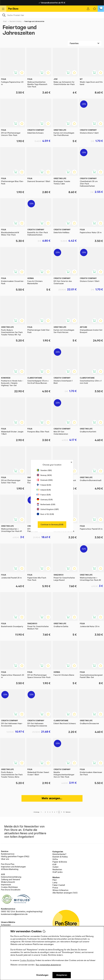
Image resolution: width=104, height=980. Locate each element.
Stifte (55, 859)
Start (5, 21)
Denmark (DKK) (45, 480)
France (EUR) (44, 495)
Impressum (6, 885)
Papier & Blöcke (60, 862)
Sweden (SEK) (44, 470)
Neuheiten (57, 869)
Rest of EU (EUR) (45, 514)
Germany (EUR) (45, 500)
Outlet (55, 867)
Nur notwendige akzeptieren (48, 965)
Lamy (55, 882)
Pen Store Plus (8, 864)
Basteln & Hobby (16, 21)
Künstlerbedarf (59, 854)
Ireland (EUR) (44, 490)
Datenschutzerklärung (11, 877)
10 (64, 812)
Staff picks (57, 872)
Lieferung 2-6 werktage (52, 3)
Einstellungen (42, 975)
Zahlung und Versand (10, 879)
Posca (55, 888)
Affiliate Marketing (10, 869)
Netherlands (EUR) (46, 504)
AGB (3, 874)
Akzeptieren (62, 975)
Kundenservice (8, 854)
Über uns (5, 859)
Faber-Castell (59, 885)
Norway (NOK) (44, 475)
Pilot (55, 880)
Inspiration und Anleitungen (13, 867)
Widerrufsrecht (8, 882)
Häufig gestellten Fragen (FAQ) (15, 856)
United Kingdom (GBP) (48, 509)
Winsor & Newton (60, 890)
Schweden (6, 925)
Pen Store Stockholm (11, 890)
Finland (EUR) (44, 485)
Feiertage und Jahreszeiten (34, 21)
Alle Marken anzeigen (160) (65, 893)
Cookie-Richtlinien (9, 887)
